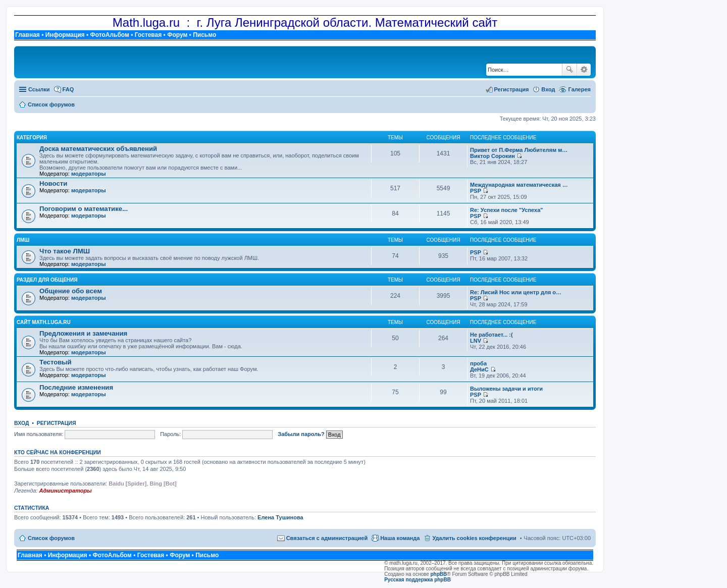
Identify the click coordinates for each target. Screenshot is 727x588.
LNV (476, 341)
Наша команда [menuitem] (400, 538)
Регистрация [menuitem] (512, 89)
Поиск (569, 70)
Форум (177, 35)
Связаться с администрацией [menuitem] (327, 538)
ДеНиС (479, 369)
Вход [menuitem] (548, 89)
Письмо (204, 35)
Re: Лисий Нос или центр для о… (516, 292)
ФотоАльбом (109, 35)
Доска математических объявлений (98, 149)
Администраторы (65, 491)
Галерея (580, 89)
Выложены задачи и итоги (506, 389)
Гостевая (148, 35)
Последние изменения (76, 387)
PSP (476, 191)
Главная (28, 35)
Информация (65, 35)
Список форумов (51, 538)
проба (478, 363)
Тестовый (56, 362)
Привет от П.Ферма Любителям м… (519, 150)
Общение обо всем (71, 291)
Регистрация (57, 423)
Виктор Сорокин (492, 156)
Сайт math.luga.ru (44, 322)
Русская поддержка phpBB (418, 580)
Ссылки (39, 89)
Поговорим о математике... (84, 209)
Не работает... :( (491, 335)
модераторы (89, 174)
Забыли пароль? (301, 434)
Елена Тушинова (280, 517)
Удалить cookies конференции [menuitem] (474, 538)
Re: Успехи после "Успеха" (507, 210)
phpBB (439, 574)
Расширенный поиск (584, 70)
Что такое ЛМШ (65, 251)
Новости (53, 183)
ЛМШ (23, 240)
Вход (21, 423)
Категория (32, 138)
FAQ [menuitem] (68, 89)
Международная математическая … (519, 185)
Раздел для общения (47, 280)
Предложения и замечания (83, 333)
